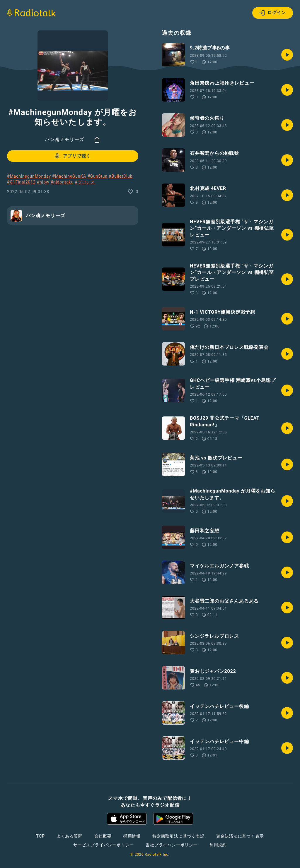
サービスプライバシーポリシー (104, 845)
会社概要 (103, 836)
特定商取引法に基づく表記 (178, 836)
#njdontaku (62, 182)
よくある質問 (70, 836)
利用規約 (218, 845)
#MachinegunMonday (29, 176)
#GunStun (97, 176)
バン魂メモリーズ (64, 139)
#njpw (43, 182)
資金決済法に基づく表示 (240, 836)
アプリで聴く (72, 156)
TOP (41, 836)
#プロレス (85, 182)
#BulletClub (121, 176)
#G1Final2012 (21, 182)
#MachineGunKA (69, 176)
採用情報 (132, 836)
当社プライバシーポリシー (172, 845)
